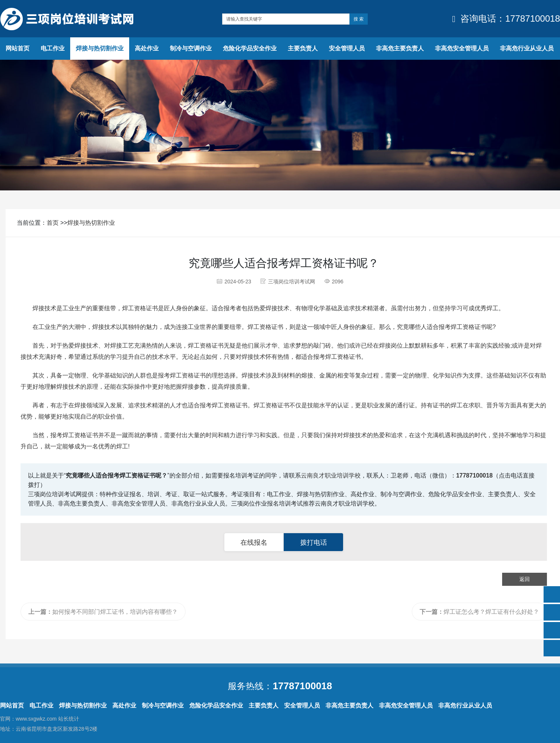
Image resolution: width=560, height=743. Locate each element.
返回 (525, 579)
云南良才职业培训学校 (331, 475)
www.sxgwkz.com (36, 719)
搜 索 (359, 19)
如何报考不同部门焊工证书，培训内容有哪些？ (103, 612)
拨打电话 (314, 543)
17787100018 (475, 475)
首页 (53, 223)
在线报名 (254, 543)
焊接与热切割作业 (91, 223)
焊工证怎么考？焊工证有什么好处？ (479, 612)
